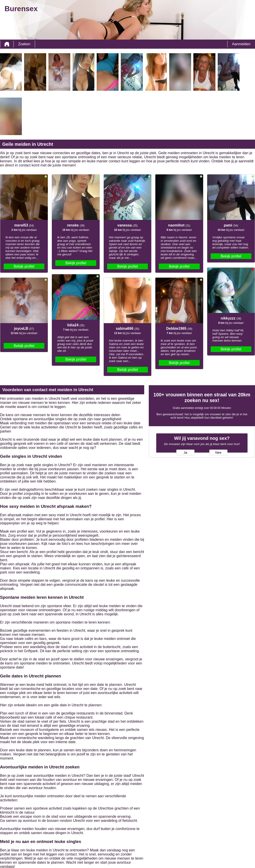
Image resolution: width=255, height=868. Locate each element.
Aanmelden (241, 44)
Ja (185, 453)
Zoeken (24, 44)
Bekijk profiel (24, 266)
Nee (218, 453)
